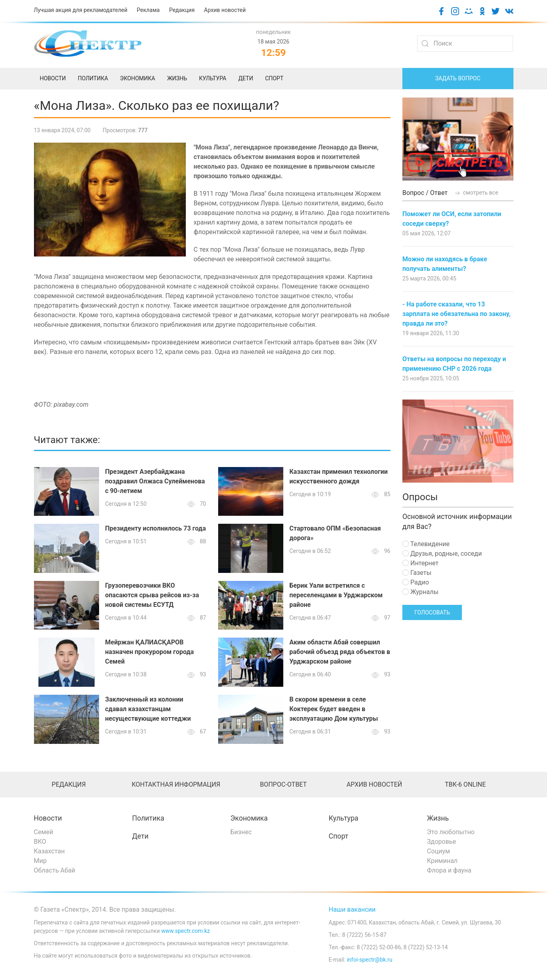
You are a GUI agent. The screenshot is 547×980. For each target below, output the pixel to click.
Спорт (339, 836)
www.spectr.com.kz (186, 931)
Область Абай (55, 870)
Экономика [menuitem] (137, 78)
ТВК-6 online (465, 784)
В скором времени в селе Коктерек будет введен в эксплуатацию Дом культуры (334, 709)
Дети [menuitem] (246, 78)
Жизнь (438, 818)
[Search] (465, 44)
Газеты (417, 573)
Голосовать (432, 612)
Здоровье (442, 842)
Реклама (148, 10)
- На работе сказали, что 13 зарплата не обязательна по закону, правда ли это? (456, 314)
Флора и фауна (449, 870)
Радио (416, 582)
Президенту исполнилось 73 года (155, 528)
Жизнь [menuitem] (177, 78)
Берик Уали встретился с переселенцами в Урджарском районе (336, 595)
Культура (344, 818)
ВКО (40, 842)
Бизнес (241, 832)
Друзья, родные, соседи (442, 554)
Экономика (249, 818)
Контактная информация (176, 784)
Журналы (420, 592)
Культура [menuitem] (213, 78)
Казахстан (49, 851)
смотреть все (476, 193)
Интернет (420, 563)
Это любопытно (451, 832)
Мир (40, 861)
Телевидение (426, 544)
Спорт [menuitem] (274, 78)
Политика (148, 818)
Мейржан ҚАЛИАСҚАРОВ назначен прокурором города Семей (149, 652)
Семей (44, 832)
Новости (48, 818)
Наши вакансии (352, 909)
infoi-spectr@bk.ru (370, 960)
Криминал (443, 861)
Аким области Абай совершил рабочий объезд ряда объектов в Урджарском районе (340, 652)
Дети (140, 836)
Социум (439, 851)
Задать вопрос (458, 78)
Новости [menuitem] (53, 78)
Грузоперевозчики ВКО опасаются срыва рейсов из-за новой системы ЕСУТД (152, 595)
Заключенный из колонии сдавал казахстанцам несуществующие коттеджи (148, 709)
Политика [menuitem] (93, 78)
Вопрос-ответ (283, 784)
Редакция (182, 10)
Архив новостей (225, 10)
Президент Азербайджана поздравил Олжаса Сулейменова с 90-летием (155, 481)
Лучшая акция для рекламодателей (81, 10)
